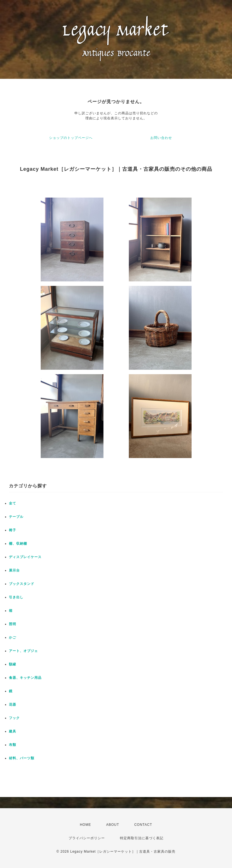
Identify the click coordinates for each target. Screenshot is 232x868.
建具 (13, 731)
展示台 (14, 570)
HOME (85, 825)
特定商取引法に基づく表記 (142, 838)
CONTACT (143, 825)
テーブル (16, 517)
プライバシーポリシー (87, 838)
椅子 (13, 530)
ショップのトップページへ (71, 138)
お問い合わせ (161, 138)
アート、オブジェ (23, 651)
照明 (13, 624)
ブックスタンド (22, 584)
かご (13, 637)
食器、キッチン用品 (25, 678)
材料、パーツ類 (22, 758)
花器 (13, 705)
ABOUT (113, 825)
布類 (13, 745)
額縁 (13, 664)
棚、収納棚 (18, 544)
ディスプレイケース (25, 557)
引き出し (16, 597)
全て (13, 503)
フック (14, 718)
